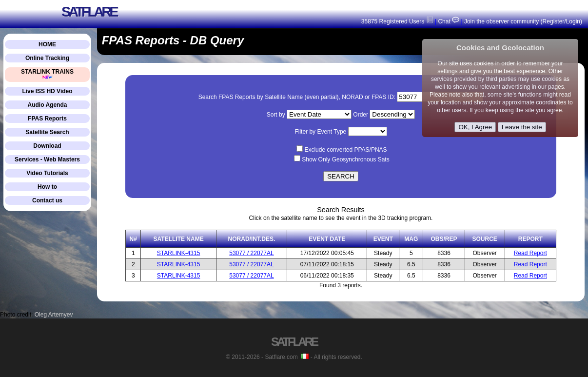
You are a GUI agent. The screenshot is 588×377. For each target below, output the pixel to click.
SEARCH (341, 176)
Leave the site (522, 127)
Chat (448, 21)
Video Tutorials (47, 173)
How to (47, 187)
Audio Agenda (48, 105)
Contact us (47, 200)
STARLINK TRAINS (47, 74)
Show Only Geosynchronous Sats (345, 159)
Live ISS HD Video (47, 91)
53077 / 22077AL (251, 253)
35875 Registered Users (397, 21)
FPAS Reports (47, 119)
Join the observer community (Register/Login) (523, 21)
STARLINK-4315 (178, 253)
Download (47, 146)
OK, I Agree (475, 127)
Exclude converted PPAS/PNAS (345, 150)
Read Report (530, 253)
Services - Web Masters (47, 159)
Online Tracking (47, 58)
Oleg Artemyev (54, 315)
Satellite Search (47, 132)
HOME (47, 44)
